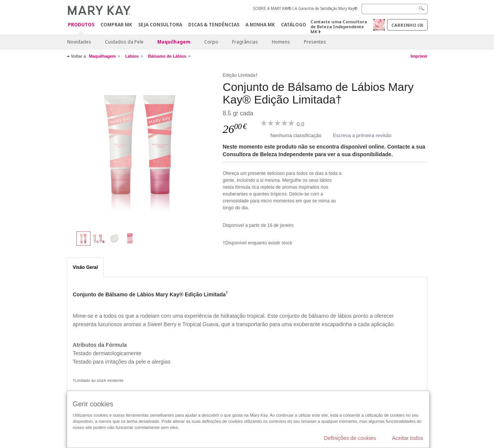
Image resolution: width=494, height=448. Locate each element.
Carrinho (407, 25)
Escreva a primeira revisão (362, 135)
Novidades (79, 42)
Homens (281, 42)
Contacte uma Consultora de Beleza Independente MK (339, 27)
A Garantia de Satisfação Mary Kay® (326, 8)
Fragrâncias (245, 42)
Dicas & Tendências (214, 25)
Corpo (211, 42)
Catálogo (294, 25)
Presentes (315, 42)
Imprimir (419, 56)
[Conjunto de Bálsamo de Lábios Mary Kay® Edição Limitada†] (142, 147)
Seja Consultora (160, 25)
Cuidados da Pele (124, 42)
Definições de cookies (350, 438)
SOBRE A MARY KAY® (272, 8)
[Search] (395, 9)
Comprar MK (116, 25)
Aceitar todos (408, 438)
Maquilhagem (174, 42)
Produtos (81, 25)
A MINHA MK (260, 25)
